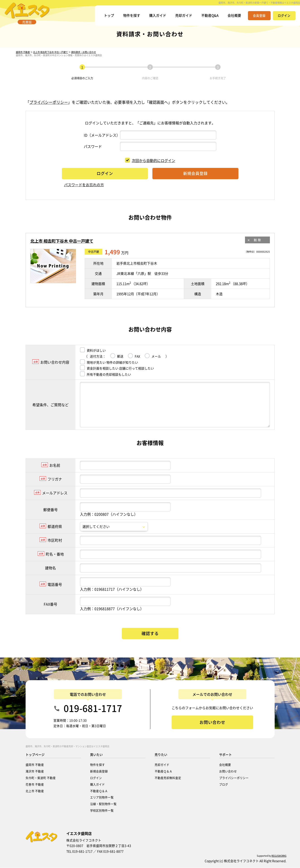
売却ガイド (181, 17)
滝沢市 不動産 (35, 771)
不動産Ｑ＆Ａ (99, 791)
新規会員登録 (99, 771)
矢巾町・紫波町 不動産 (41, 778)
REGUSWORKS (279, 856)
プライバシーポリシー (49, 107)
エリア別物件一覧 (102, 797)
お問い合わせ (228, 771)
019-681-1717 (93, 709)
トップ (103, 17)
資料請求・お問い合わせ (84, 57)
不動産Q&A (208, 17)
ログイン (96, 778)
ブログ (224, 785)
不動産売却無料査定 (168, 778)
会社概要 (234, 17)
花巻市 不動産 (35, 785)
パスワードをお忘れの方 (84, 190)
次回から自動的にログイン (150, 165)
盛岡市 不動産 (23, 57)
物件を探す (127, 17)
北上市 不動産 (35, 791)
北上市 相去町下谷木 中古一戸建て (50, 57)
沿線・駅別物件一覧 (103, 804)
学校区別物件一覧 (102, 811)
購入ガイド (154, 17)
